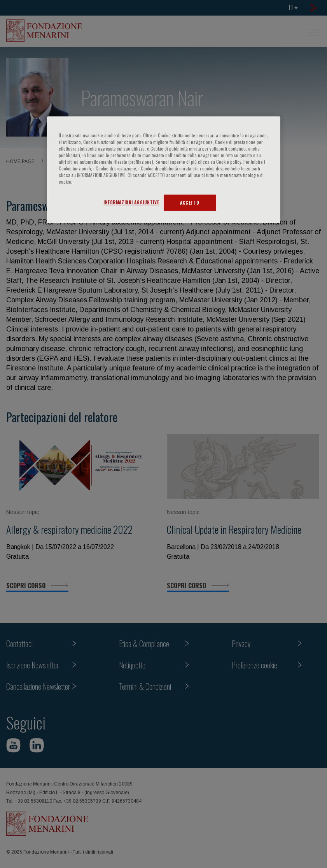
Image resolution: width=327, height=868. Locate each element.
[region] (164, 170)
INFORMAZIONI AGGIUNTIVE (131, 202)
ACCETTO (190, 203)
